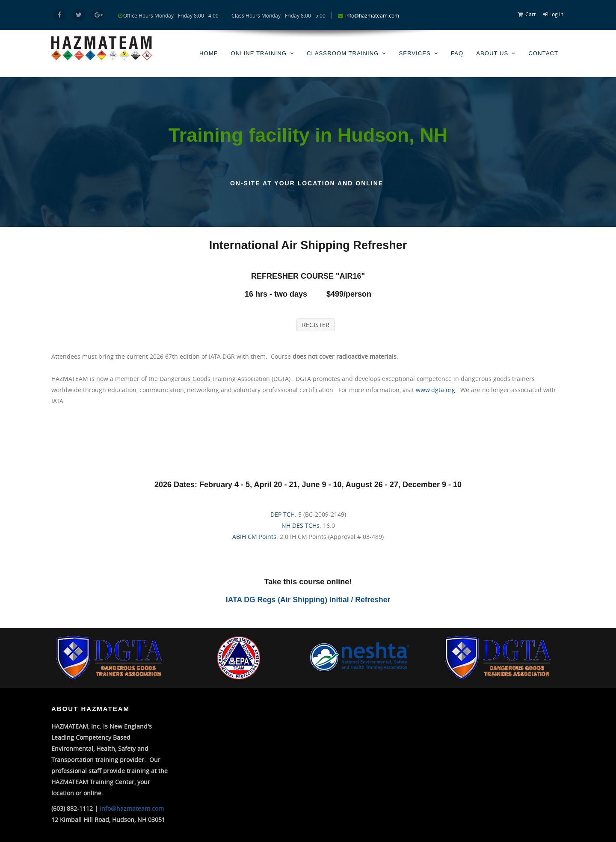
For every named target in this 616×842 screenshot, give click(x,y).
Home (212, 52)
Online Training (261, 52)
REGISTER (316, 324)
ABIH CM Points (254, 536)
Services (416, 52)
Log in (556, 14)
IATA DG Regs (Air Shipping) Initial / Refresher (308, 599)
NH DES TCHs (301, 525)
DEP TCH (283, 514)
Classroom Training (345, 52)
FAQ (458, 52)
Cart (530, 14)
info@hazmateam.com (372, 15)
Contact (543, 52)
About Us (493, 52)
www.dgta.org (435, 389)
